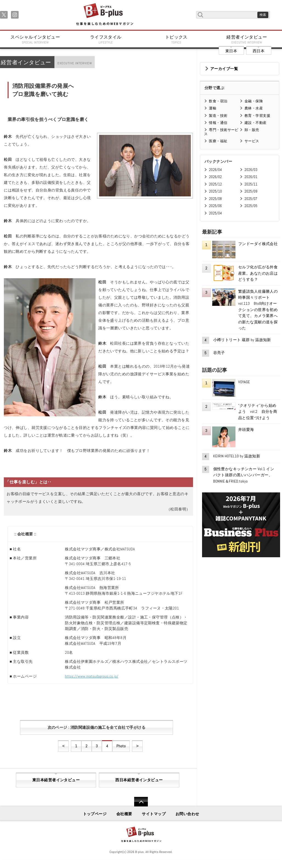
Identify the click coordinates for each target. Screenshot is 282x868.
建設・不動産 (256, 123)
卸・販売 (252, 130)
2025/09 (251, 191)
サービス (252, 141)
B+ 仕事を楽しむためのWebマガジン (104, 15)
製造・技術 (218, 116)
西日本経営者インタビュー (139, 780)
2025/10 (215, 191)
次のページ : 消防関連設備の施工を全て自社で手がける (97, 727)
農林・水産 (254, 108)
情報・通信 (218, 123)
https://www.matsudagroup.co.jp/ (92, 676)
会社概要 (124, 814)
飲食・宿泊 (218, 101)
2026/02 (215, 177)
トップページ (95, 814)
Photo (121, 746)
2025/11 (251, 184)
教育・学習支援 (257, 116)
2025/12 (215, 184)
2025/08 (215, 199)
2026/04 (215, 170)
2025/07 (251, 199)
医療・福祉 (218, 141)
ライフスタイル (106, 39)
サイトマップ (154, 814)
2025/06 (215, 206)
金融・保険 (254, 101)
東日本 (231, 51)
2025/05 (251, 206)
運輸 (213, 108)
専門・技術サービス (221, 132)
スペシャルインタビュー (35, 39)
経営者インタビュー (247, 39)
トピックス (176, 39)
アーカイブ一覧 (224, 69)
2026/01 (251, 177)
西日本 (259, 51)
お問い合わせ (187, 814)
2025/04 (215, 213)
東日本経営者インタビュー (56, 780)
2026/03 (251, 170)
